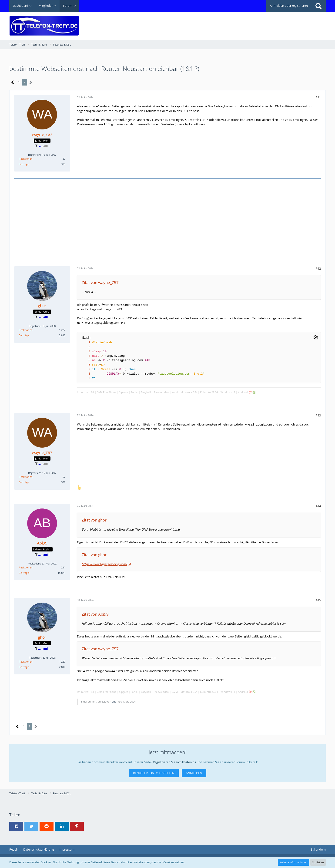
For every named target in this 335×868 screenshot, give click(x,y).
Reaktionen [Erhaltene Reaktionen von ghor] (26, 330)
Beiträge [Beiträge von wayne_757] (24, 164)
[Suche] (318, 6)
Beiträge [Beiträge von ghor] (24, 335)
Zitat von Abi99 (95, 614)
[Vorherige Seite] (13, 82)
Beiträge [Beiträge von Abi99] (24, 573)
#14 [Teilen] (318, 506)
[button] (16, 826)
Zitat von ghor (94, 520)
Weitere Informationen (293, 862)
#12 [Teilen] (318, 268)
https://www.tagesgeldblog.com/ (104, 564)
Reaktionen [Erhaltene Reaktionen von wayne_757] (26, 159)
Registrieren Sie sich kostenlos (174, 762)
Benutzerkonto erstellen (154, 773)
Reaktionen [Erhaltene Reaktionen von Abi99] (26, 567)
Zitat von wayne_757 (100, 282)
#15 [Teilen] (318, 600)
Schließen (318, 862)
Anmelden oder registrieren (289, 6)
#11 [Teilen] (318, 97)
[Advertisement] (241, 22)
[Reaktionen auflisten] (82, 487)
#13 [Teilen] (318, 415)
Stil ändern (318, 849)
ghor (115, 701)
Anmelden (194, 773)
